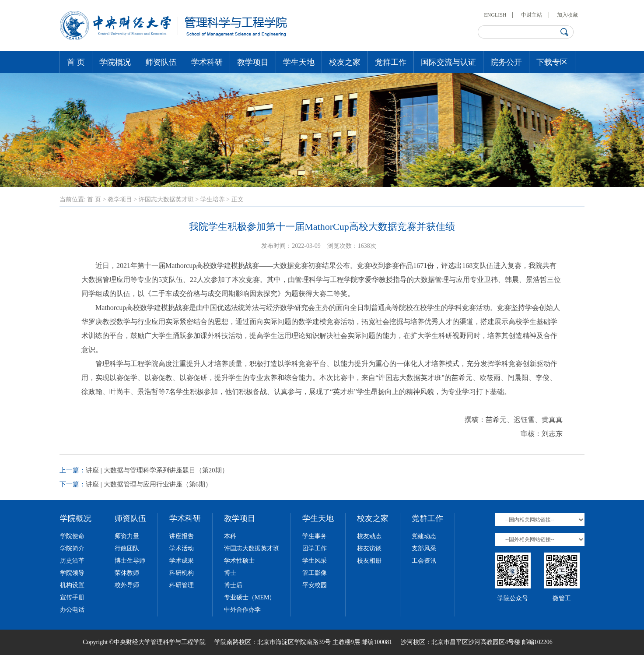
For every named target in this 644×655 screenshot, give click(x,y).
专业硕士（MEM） (250, 597)
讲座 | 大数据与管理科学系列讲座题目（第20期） (157, 470)
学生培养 (213, 199)
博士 (230, 573)
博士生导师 (130, 561)
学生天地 (299, 62)
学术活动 (182, 548)
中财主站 (532, 15)
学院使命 (72, 536)
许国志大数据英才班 (166, 199)
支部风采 (424, 548)
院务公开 (506, 62)
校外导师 (127, 585)
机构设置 (72, 585)
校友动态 (369, 536)
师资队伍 (161, 62)
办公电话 (72, 610)
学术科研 (207, 62)
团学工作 (315, 548)
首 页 (76, 62)
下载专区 (552, 62)
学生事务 (315, 536)
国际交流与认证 (448, 62)
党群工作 (391, 62)
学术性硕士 (239, 561)
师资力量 (127, 536)
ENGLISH (495, 15)
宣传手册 (72, 597)
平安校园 (315, 585)
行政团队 (127, 548)
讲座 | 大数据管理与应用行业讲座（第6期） (149, 484)
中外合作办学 (242, 610)
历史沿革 (72, 561)
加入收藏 (567, 15)
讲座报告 (182, 536)
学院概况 (115, 62)
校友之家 (345, 62)
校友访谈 (369, 548)
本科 (230, 536)
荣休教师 (127, 573)
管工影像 (315, 573)
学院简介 (72, 548)
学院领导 (72, 573)
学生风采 (315, 561)
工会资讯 (424, 561)
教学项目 (253, 62)
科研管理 (182, 585)
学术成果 (182, 561)
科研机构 (182, 573)
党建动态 (424, 536)
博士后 (233, 585)
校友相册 (369, 561)
